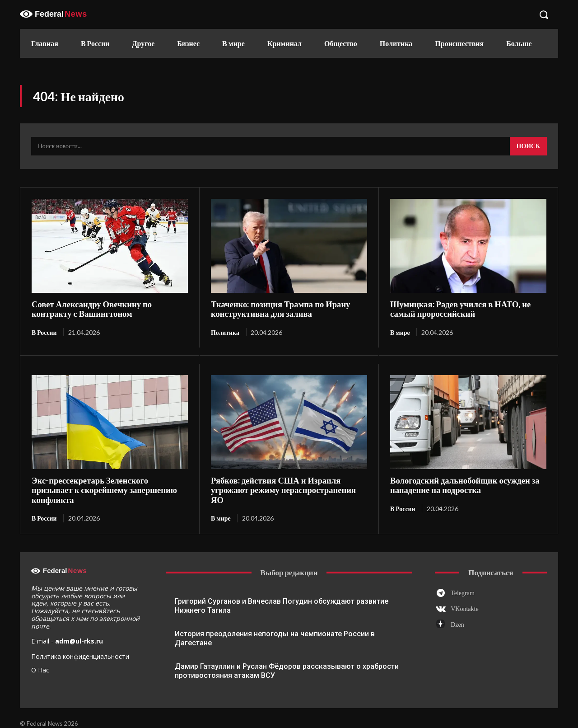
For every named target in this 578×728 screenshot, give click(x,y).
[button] (544, 14)
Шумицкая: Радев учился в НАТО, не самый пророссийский (457, 309)
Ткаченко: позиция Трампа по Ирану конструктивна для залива (277, 309)
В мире (400, 332)
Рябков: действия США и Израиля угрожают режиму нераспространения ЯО (287, 485)
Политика (225, 332)
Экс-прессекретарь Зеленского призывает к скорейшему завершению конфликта (108, 485)
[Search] (528, 146)
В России (44, 332)
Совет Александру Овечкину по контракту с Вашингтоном (109, 309)
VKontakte (464, 599)
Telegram (463, 582)
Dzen (457, 614)
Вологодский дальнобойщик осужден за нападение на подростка (462, 485)
